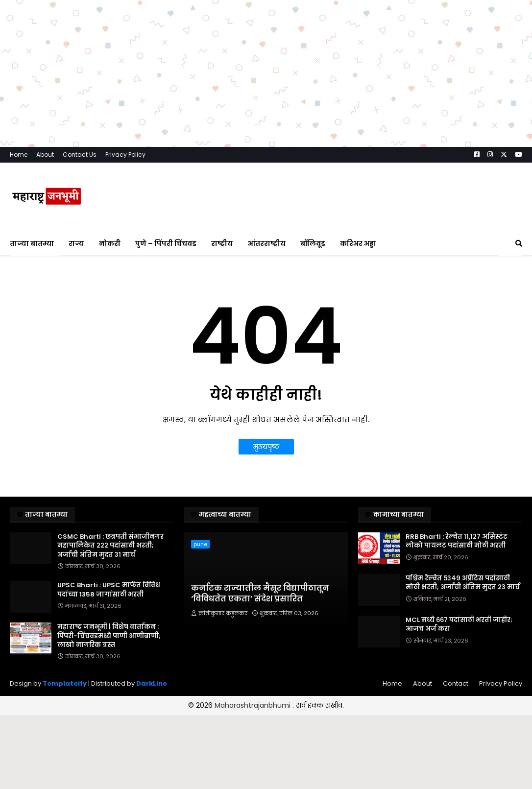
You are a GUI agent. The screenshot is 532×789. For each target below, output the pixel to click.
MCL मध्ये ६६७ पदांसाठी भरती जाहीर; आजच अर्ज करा (459, 624)
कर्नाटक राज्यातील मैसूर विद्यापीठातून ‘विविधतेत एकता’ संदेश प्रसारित (260, 594)
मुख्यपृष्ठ (266, 447)
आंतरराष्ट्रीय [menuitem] (266, 243)
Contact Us (80, 155)
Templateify (65, 683)
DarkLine (152, 683)
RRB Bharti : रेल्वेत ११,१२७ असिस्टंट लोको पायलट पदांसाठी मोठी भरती (457, 541)
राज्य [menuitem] (76, 243)
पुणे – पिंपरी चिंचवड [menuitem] (166, 243)
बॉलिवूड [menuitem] (313, 243)
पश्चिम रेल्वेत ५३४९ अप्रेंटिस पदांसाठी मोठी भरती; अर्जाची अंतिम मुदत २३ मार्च (463, 583)
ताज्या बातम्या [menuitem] (32, 243)
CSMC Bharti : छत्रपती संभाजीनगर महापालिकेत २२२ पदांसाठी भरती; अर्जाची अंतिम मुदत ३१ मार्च (110, 546)
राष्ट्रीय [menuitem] (222, 243)
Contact (456, 683)
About (45, 155)
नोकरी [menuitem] (110, 243)
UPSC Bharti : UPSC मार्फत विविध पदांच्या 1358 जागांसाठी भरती (109, 590)
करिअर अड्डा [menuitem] (358, 243)
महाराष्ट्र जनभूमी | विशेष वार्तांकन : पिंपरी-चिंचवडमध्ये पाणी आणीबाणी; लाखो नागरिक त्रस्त (109, 636)
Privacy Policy (125, 155)
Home (19, 155)
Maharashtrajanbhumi (254, 705)
